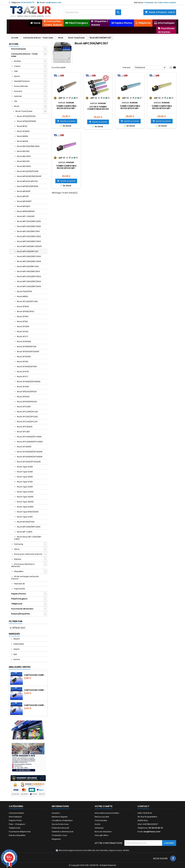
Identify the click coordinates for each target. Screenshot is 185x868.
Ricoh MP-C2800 (25, 532)
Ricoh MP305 (23, 196)
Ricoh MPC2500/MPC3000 (29, 226)
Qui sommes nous (60, 824)
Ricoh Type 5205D (25, 507)
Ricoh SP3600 (23, 131)
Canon (17, 66)
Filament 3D (20, 584)
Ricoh (17, 106)
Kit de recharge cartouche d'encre (25, 578)
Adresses (99, 828)
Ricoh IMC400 (23, 161)
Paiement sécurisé (60, 828)
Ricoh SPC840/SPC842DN (29, 462)
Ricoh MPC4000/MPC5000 (29, 286)
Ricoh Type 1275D (25, 517)
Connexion (149, 3)
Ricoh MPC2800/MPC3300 (29, 256)
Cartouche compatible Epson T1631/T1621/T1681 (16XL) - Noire (35, 705)
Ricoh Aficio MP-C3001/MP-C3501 (28, 538)
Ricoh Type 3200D (25, 497)
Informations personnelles (107, 813)
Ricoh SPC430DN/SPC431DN (30, 442)
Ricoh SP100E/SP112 (26, 311)
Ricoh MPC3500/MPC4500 (29, 261)
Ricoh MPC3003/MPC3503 (29, 241)
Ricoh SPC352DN (25, 427)
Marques (14, 634)
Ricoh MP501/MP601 (26, 211)
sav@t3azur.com (53, 3)
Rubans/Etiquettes (20, 614)
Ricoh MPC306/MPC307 (28, 251)
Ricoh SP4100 (23, 387)
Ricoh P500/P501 (25, 291)
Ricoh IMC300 (23, 151)
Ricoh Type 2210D (25, 487)
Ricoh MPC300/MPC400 (28, 266)
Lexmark (18, 96)
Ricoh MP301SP (24, 191)
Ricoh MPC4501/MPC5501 (28, 271)
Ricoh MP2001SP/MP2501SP (29, 176)
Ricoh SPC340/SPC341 (27, 422)
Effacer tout (17, 628)
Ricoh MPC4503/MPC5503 (29, 281)
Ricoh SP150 (22, 321)
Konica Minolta (21, 86)
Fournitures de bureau (22, 609)
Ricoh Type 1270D (25, 482)
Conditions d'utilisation (62, 820)
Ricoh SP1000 (23, 306)
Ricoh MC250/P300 (26, 522)
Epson (17, 76)
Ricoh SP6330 (23, 397)
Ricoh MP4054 (24, 206)
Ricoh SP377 (23, 377)
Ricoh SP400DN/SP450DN (29, 382)
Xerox (17, 549)
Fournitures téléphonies (20, 832)
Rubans (18, 559)
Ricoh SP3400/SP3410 (27, 367)
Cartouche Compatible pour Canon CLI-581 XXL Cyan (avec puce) (35, 690)
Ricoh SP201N (23, 327)
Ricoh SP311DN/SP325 (27, 347)
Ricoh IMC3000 (24, 156)
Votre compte (104, 806)
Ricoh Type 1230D (25, 472)
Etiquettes (19, 571)
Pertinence (151, 68)
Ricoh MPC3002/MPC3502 (29, 236)
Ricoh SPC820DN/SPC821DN (30, 452)
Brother (18, 61)
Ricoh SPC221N (24, 407)
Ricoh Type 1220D (25, 467)
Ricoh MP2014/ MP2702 (27, 181)
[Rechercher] (92, 12)
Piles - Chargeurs (17, 824)
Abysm (16, 639)
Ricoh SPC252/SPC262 (27, 417)
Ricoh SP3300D (24, 357)
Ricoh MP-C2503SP (26, 216)
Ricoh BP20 (22, 126)
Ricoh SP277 (23, 337)
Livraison (56, 813)
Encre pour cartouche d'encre (28, 554)
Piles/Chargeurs (19, 599)
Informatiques (18, 49)
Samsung (19, 544)
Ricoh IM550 (23, 296)
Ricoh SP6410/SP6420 (27, 402)
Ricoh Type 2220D (25, 492)
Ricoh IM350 (23, 136)
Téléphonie (17, 604)
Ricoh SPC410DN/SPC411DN (29, 437)
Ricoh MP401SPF (24, 201)
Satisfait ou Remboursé (63, 832)
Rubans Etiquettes (17, 835)
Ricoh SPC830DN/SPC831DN (30, 457)
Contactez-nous (59, 835)
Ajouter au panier (66, 121)
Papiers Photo (15, 820)
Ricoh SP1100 (23, 316)
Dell (16, 71)
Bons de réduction (103, 832)
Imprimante (20, 589)
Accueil (14, 44)
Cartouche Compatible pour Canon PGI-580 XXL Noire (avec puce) (35, 675)
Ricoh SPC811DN (24, 447)
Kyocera (18, 91)
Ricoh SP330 (23, 362)
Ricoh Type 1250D (25, 477)
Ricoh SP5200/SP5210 (27, 392)
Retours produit (102, 817)
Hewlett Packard (22, 81)
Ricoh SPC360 (23, 432)
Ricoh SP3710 (23, 372)
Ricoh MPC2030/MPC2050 (29, 221)
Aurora (16, 659)
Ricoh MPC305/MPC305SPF (29, 246)
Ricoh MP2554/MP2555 (28, 186)
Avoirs (98, 824)
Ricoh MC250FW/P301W (28, 171)
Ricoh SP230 (23, 332)
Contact (143, 806)
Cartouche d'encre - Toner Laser (24, 55)
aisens (16, 649)
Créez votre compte (167, 3)
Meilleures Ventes (20, 667)
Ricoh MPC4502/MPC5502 (29, 276)
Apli (15, 654)
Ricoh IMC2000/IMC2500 (28, 146)
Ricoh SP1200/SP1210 (26, 116)
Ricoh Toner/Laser (24, 111)
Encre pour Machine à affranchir (23, 565)
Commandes (101, 820)
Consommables (16, 813)
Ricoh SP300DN (24, 342)
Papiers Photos (19, 594)
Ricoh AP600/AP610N (26, 121)
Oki (16, 101)
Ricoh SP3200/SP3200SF (28, 352)
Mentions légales (60, 817)
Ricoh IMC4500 (24, 166)
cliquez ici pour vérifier (119, 850)
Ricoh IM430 (23, 141)
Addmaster (19, 644)
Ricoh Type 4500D (25, 502)
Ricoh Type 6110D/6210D (28, 512)
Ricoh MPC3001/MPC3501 (28, 231)
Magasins (56, 839)
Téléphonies (15, 828)
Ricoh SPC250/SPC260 (27, 301)
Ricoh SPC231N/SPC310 (27, 412)
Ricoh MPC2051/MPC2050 (29, 527)
